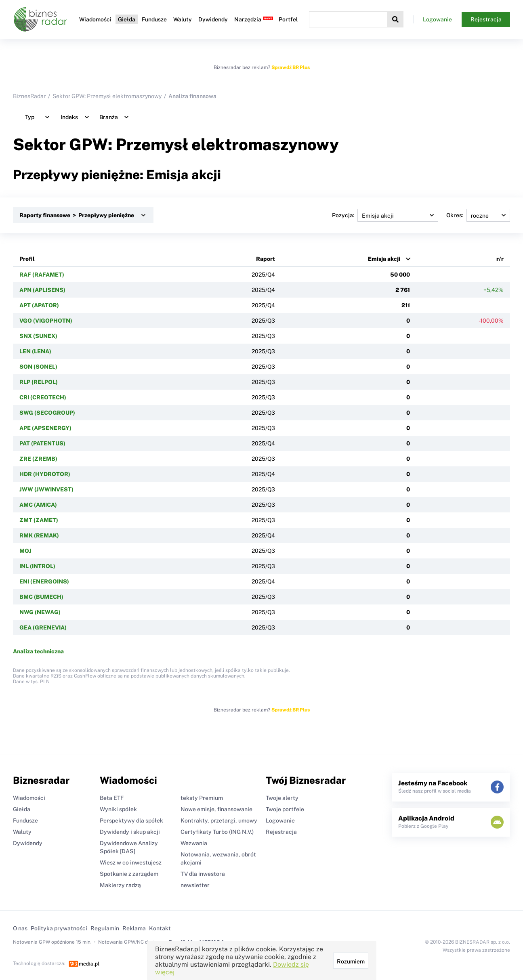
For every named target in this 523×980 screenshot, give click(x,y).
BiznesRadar (29, 96)
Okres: (478, 215)
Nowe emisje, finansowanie (216, 809)
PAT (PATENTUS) (42, 443)
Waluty (183, 19)
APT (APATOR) (39, 305)
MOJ (25, 551)
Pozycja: (385, 215)
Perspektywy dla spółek (131, 821)
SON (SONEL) (38, 367)
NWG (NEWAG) (40, 612)
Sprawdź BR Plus (291, 67)
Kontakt (160, 928)
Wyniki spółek (118, 809)
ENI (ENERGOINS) (44, 581)
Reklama (134, 928)
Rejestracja (486, 19)
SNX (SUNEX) (38, 336)
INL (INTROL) (37, 566)
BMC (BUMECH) (41, 597)
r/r (500, 259)
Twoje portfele (285, 809)
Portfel (288, 19)
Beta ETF (112, 798)
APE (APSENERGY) (45, 428)
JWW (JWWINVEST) (46, 489)
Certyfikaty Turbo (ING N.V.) (217, 832)
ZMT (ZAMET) (39, 520)
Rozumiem (351, 961)
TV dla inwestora (203, 874)
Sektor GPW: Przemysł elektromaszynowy (107, 96)
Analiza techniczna (38, 651)
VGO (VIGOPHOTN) (46, 321)
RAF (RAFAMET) (42, 275)
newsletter (195, 885)
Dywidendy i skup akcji (130, 832)
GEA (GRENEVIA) (43, 627)
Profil (27, 259)
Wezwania (194, 843)
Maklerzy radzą (120, 885)
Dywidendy (213, 19)
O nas (20, 928)
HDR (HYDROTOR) (45, 474)
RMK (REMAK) (39, 535)
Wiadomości (95, 19)
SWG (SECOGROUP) (47, 413)
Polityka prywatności (59, 928)
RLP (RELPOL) (39, 382)
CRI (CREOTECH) (43, 397)
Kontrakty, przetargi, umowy (219, 821)
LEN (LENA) (35, 351)
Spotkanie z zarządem (129, 874)
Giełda (127, 19)
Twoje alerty (282, 798)
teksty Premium (202, 798)
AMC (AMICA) (38, 505)
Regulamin (105, 928)
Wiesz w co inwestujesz (131, 862)
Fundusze (154, 19)
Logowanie (437, 19)
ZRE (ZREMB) (38, 459)
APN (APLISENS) (42, 290)
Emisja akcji (384, 259)
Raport (266, 259)
